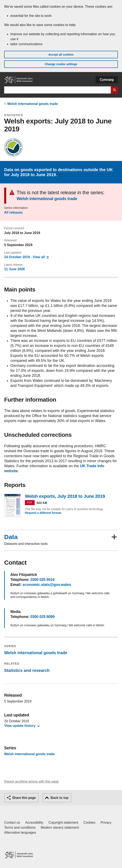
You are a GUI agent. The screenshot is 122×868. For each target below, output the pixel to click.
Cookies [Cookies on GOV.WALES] (89, 823)
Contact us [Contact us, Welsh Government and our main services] (12, 823)
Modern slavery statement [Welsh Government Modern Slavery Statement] (60, 828)
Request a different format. (43, 513)
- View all (27, 257)
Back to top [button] (59, 798)
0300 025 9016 (42, 580)
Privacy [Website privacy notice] (106, 823)
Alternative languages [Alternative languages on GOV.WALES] (20, 833)
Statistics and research (27, 670)
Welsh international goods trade (32, 104)
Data (11, 537)
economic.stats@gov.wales (47, 585)
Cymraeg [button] (107, 80)
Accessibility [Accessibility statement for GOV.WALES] (34, 823)
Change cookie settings (61, 64)
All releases (13, 212)
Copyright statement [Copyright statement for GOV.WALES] (63, 823)
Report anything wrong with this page (31, 781)
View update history (20, 726)
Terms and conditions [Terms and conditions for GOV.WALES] (20, 828)
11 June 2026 (15, 269)
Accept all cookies (61, 55)
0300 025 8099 (42, 617)
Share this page (24, 798)
